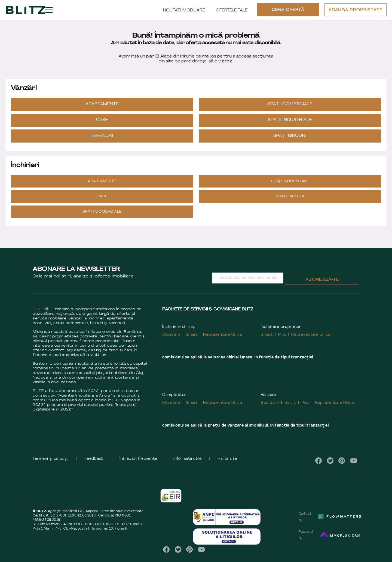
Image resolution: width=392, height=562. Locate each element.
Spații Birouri (290, 141)
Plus (282, 340)
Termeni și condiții (50, 464)
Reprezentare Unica (223, 340)
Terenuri (102, 141)
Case (102, 125)
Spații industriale (290, 125)
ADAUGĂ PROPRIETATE (355, 13)
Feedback (94, 464)
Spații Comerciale (290, 109)
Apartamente (102, 109)
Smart (192, 340)
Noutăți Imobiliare (184, 13)
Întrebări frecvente (138, 464)
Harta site (227, 464)
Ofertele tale (231, 13)
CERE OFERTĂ (288, 13)
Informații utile (187, 464)
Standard (171, 340)
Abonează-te (322, 285)
